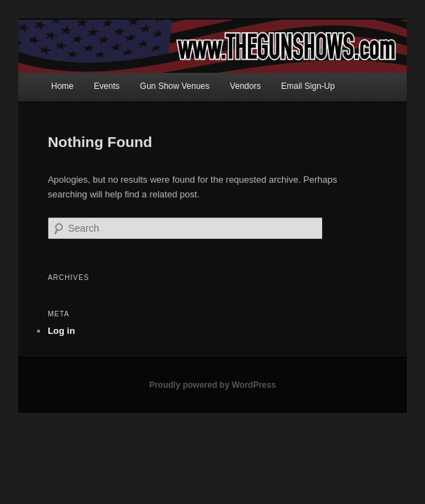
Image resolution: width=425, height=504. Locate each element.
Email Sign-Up (308, 86)
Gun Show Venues (175, 86)
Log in (61, 331)
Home (62, 86)
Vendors (245, 86)
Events (107, 86)
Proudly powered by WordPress (212, 385)
